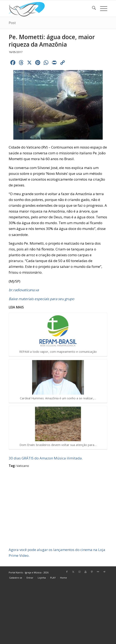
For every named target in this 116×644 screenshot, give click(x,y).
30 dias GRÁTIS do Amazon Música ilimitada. (46, 458)
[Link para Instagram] (79, 572)
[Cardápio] (102, 8)
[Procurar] (92, 8)
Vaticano (23, 466)
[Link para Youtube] (86, 572)
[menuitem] (92, 8)
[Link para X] (73, 572)
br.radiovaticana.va (24, 290)
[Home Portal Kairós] (48, 8)
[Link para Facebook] (67, 572)
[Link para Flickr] (98, 572)
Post (12, 23)
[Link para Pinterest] (92, 572)
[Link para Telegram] (104, 572)
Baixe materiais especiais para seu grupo (41, 299)
